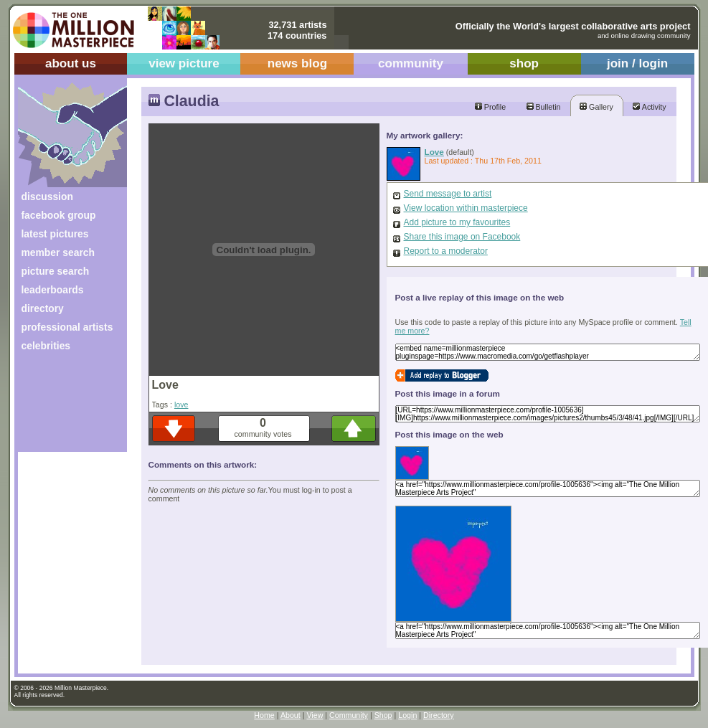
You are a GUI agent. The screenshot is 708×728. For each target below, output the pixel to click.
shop (524, 63)
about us (71, 63)
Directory (439, 715)
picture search (56, 271)
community (411, 63)
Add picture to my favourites (457, 222)
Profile (490, 107)
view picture (184, 63)
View (315, 715)
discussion (47, 197)
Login (407, 715)
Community (349, 715)
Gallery (596, 107)
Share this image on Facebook (462, 237)
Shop (383, 715)
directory (43, 308)
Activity (649, 107)
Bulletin (544, 107)
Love (434, 152)
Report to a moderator (446, 251)
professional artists (67, 327)
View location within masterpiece (466, 208)
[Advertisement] (63, 407)
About (291, 715)
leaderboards (53, 290)
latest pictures (55, 234)
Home (264, 715)
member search (58, 252)
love (181, 405)
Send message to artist (448, 194)
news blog (297, 63)
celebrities (46, 346)
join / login (637, 63)
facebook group (59, 215)
